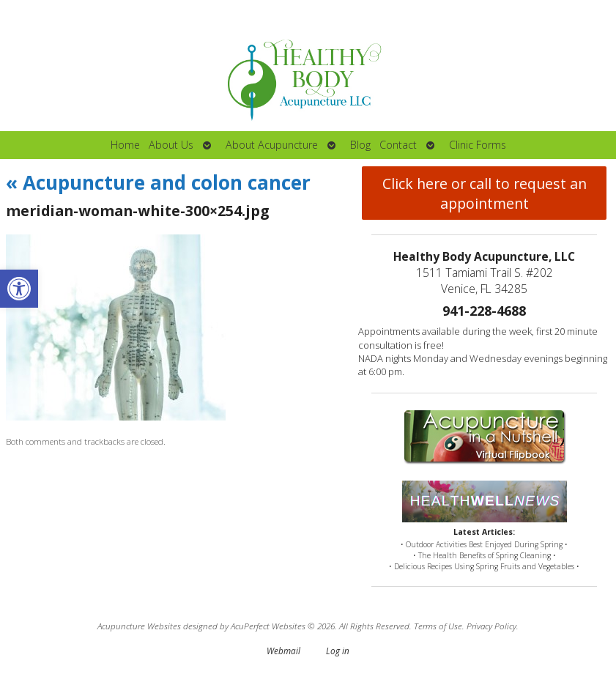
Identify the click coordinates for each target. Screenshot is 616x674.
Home (125, 145)
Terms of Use (438, 626)
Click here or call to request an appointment (485, 193)
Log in (338, 651)
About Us (171, 145)
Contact (398, 145)
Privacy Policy (491, 626)
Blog (360, 145)
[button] (19, 289)
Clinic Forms (478, 145)
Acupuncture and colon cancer (158, 182)
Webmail (283, 651)
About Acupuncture (272, 145)
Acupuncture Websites (139, 626)
